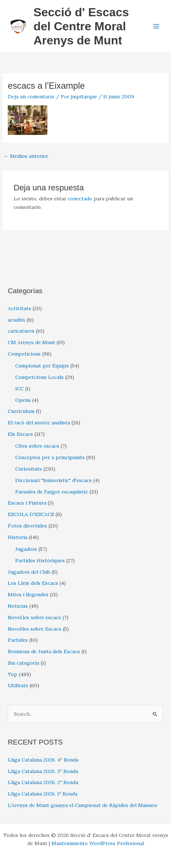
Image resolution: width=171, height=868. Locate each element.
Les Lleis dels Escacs (33, 583)
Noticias (18, 606)
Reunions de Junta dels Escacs (44, 651)
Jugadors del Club (29, 572)
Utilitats (18, 685)
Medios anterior (26, 156)
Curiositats (28, 469)
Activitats (19, 308)
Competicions (24, 354)
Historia (18, 537)
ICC (19, 389)
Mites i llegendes (28, 594)
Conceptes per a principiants (50, 457)
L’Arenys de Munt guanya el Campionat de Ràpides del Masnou (82, 805)
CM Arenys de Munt (31, 342)
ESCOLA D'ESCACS (31, 514)
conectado (80, 199)
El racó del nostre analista (39, 423)
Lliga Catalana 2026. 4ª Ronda (43, 760)
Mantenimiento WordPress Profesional (98, 843)
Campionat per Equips (42, 366)
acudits (16, 320)
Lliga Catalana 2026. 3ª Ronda (43, 771)
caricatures (21, 331)
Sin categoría (24, 663)
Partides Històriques (40, 560)
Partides (18, 640)
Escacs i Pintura (27, 503)
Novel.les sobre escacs (34, 617)
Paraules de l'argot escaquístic (52, 492)
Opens (23, 400)
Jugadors (26, 549)
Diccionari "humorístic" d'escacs (53, 480)
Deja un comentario (31, 96)
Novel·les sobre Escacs (35, 629)
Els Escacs (20, 434)
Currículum (21, 411)
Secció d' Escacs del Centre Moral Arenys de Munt (81, 26)
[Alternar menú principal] (156, 26)
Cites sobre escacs (37, 446)
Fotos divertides (27, 526)
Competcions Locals (39, 377)
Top (13, 674)
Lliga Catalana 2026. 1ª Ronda (43, 794)
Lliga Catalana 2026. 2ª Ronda (43, 782)
